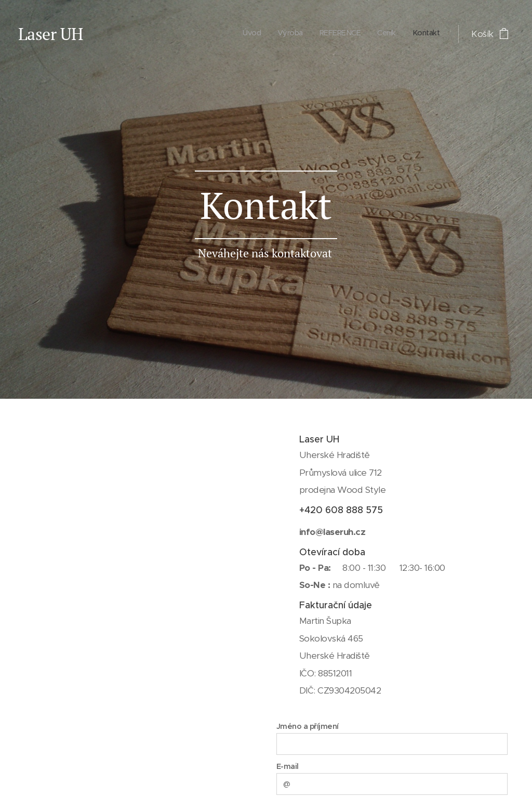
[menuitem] (376, 34)
